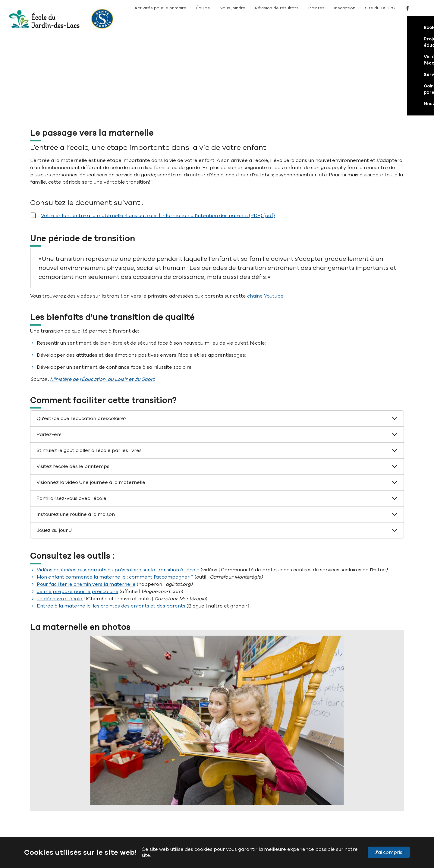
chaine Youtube (265, 220)
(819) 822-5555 (151, 793)
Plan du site (105, 822)
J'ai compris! (389, 852)
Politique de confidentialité (173, 822)
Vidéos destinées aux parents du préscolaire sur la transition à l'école (118, 494)
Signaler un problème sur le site (279, 822)
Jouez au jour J (54, 454)
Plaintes (316, 8)
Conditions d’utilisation (224, 822)
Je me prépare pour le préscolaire (78, 515)
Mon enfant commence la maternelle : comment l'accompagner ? (115, 501)
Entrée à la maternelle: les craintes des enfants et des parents (111, 530)
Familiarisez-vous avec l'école (71, 422)
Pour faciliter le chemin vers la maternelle (86, 508)
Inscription (345, 8)
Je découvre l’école (60, 522)
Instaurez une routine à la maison (76, 438)
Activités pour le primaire (160, 8)
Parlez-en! (49, 358)
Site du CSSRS (380, 8)
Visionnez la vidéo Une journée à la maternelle (91, 406)
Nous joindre (233, 8)
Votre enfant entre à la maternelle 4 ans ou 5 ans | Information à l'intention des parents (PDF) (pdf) (158, 139)
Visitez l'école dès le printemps (73, 390)
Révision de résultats (277, 8)
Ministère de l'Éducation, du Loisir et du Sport (102, 303)
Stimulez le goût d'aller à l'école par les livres (89, 374)
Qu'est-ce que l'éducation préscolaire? (82, 342)
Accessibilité (132, 822)
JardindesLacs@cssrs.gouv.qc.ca (184, 805)
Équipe (203, 8)
